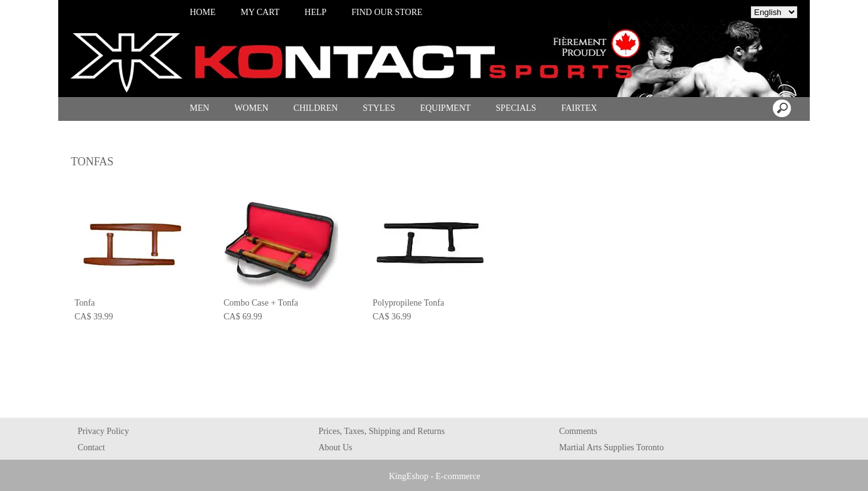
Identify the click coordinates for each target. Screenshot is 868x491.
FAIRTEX (579, 108)
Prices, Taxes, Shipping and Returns (381, 431)
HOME (203, 12)
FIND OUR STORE (387, 12)
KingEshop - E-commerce (435, 476)
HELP (315, 12)
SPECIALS (516, 108)
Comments (578, 431)
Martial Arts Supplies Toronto (612, 447)
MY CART (260, 12)
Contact (91, 447)
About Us (335, 447)
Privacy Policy (103, 431)
